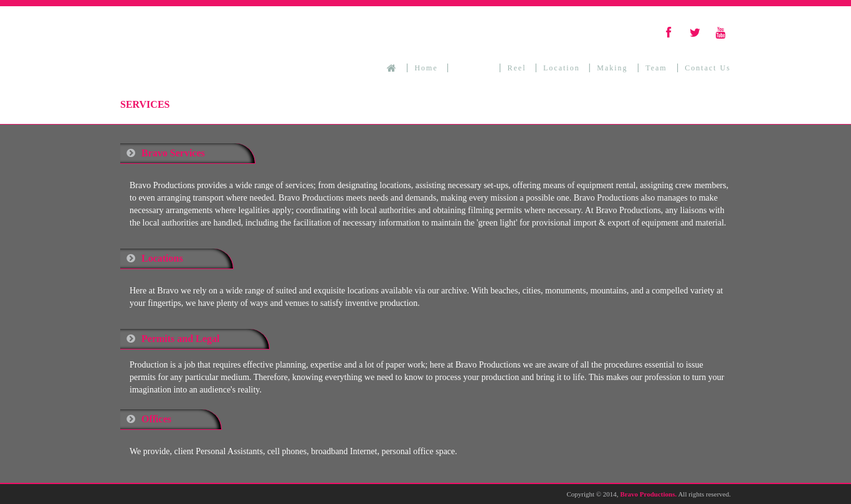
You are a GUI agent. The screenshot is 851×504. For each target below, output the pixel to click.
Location (562, 68)
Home (426, 68)
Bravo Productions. (648, 494)
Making (614, 68)
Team (658, 68)
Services (473, 68)
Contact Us (708, 68)
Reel (517, 68)
